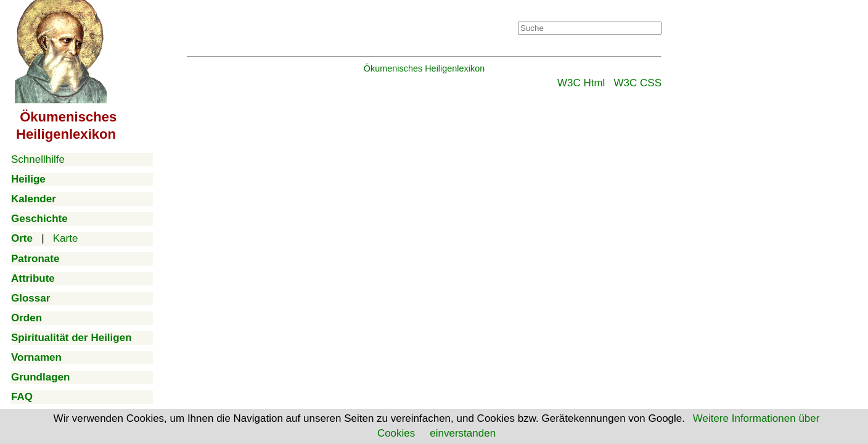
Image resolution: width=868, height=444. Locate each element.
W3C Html (581, 83)
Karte (66, 238)
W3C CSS (638, 83)
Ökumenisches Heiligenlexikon (424, 68)
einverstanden (463, 433)
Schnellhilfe (38, 159)
